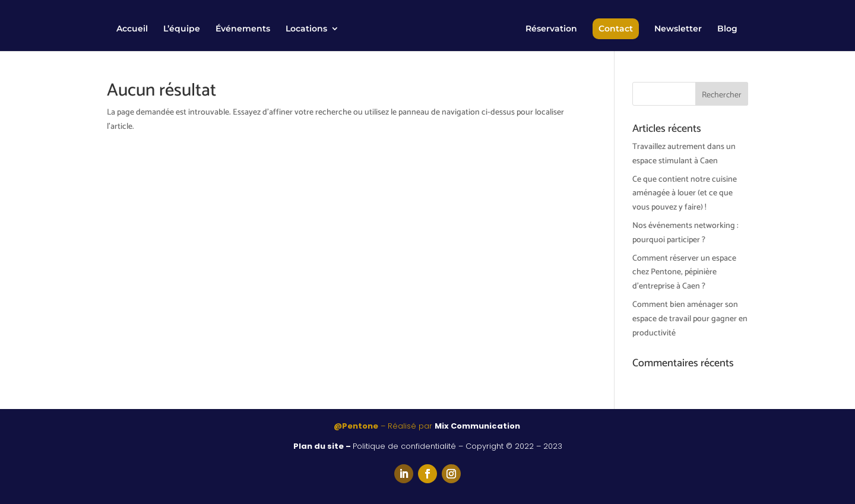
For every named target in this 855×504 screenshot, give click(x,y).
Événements (243, 29)
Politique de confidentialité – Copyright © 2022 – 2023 (457, 446)
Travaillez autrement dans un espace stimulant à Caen (684, 154)
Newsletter (678, 29)
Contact (616, 28)
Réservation (551, 29)
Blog (727, 29)
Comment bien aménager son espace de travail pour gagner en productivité (690, 319)
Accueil (132, 29)
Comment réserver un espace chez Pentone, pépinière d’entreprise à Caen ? (684, 273)
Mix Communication (478, 426)
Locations (306, 29)
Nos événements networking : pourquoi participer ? (685, 233)
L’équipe (182, 29)
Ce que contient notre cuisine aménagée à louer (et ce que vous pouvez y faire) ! (685, 194)
